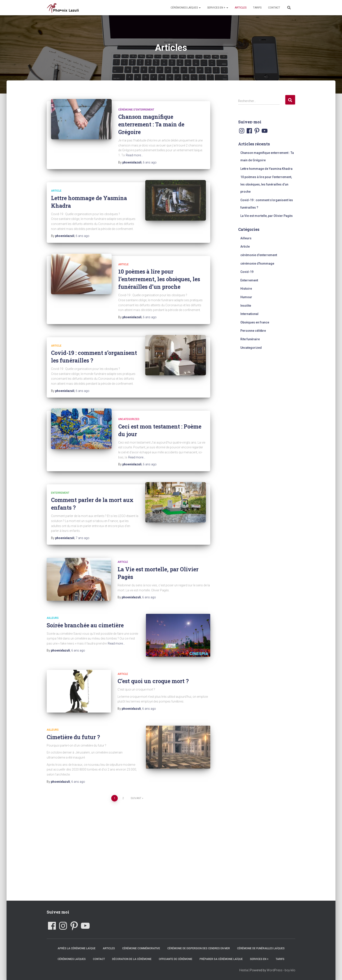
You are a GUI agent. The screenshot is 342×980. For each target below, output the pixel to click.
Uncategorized (129, 419)
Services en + (218, 8)
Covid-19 (247, 272)
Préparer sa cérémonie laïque (221, 959)
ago (150, 162)
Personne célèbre (253, 331)
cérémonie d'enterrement (136, 110)
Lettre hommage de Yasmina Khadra (266, 169)
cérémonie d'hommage (257, 264)
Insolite (246, 306)
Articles (241, 8)
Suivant (136, 798)
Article (56, 191)
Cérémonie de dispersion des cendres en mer (199, 948)
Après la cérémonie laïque (77, 948)
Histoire (246, 289)
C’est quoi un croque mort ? (153, 681)
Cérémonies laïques (186, 8)
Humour (246, 297)
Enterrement (60, 493)
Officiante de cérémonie (176, 959)
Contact (274, 8)
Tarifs (257, 8)
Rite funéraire (250, 339)
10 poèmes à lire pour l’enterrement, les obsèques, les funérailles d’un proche (159, 279)
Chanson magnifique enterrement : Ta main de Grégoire (151, 124)
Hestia (244, 970)
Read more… (134, 155)
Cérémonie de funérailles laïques (261, 948)
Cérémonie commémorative (141, 948)
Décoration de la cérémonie (132, 959)
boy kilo (290, 970)
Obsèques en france (255, 322)
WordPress (275, 970)
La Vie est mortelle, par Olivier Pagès (267, 216)
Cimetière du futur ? (73, 737)
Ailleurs (53, 618)
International (249, 314)
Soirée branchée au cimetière (85, 625)
